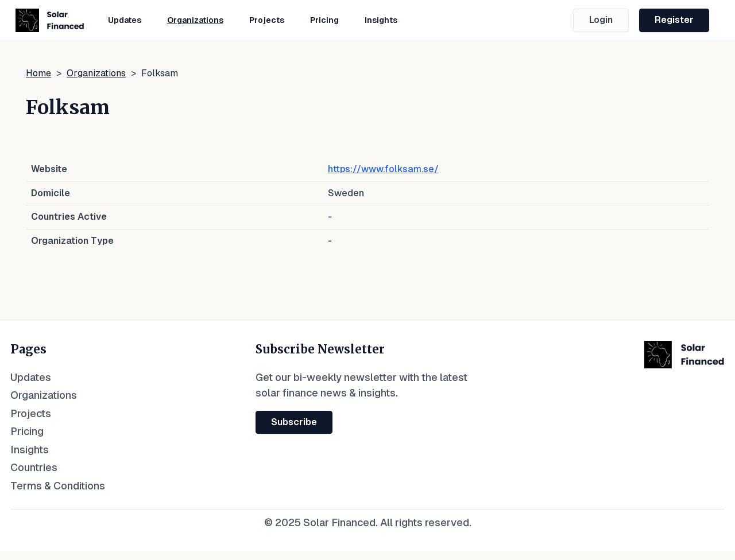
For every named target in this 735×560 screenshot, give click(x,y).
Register (674, 20)
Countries (34, 467)
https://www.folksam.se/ (383, 169)
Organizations (195, 20)
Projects (267, 20)
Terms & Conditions (58, 486)
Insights (381, 20)
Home (38, 73)
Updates (125, 20)
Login (601, 20)
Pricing (324, 20)
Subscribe (294, 422)
